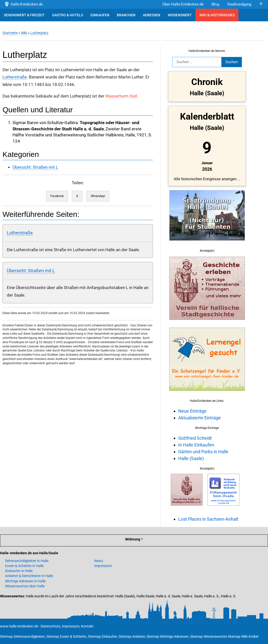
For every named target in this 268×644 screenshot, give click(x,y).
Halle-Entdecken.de (23, 4)
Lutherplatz (39, 33)
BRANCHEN (126, 15)
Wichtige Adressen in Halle (25, 581)
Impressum (103, 566)
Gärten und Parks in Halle (203, 452)
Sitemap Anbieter (132, 636)
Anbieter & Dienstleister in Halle (29, 576)
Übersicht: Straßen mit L (35, 167)
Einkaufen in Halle (19, 571)
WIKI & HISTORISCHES (217, 15)
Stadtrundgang (239, 4)
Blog (215, 4)
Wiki (24, 33)
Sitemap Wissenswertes (208, 636)
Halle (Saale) (191, 458)
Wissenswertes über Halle (25, 586)
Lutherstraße (15, 77)
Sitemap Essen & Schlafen (66, 636)
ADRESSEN (152, 15)
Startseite (10, 33)
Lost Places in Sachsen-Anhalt (208, 519)
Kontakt (87, 626)
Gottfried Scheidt (195, 438)
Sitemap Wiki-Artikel (243, 636)
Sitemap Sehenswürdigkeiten (22, 636)
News (99, 561)
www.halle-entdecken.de (19, 626)
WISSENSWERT (180, 15)
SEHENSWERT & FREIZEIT (24, 15)
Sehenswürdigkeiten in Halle (27, 561)
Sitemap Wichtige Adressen (167, 636)
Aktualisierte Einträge (200, 418)
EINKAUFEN (100, 15)
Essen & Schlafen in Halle (24, 566)
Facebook (57, 196)
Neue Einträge (192, 411)
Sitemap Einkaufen (103, 636)
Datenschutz (51, 626)
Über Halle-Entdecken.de (183, 4)
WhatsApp (98, 196)
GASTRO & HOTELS (68, 15)
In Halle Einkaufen (196, 445)
